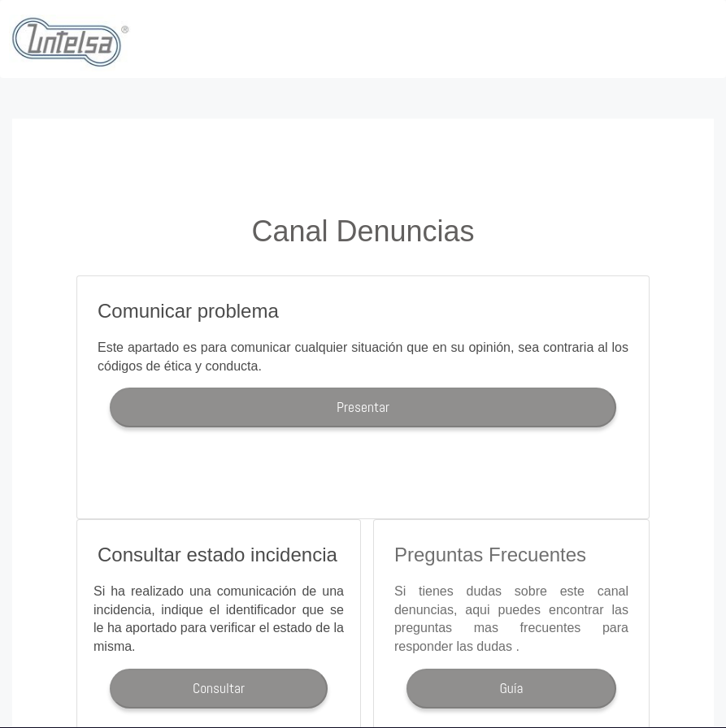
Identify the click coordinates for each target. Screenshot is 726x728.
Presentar (363, 407)
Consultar (219, 688)
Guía (511, 688)
